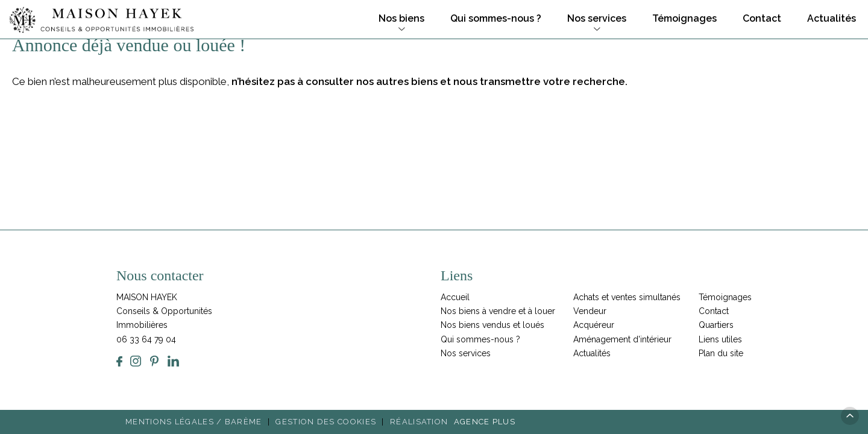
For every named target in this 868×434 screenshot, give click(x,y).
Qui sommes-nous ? (496, 18)
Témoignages (684, 18)
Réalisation (454, 422)
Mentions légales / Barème (194, 422)
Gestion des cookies (326, 422)
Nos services (597, 18)
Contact (762, 18)
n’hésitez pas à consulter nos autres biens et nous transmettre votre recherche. (429, 81)
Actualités (832, 18)
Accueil (455, 297)
